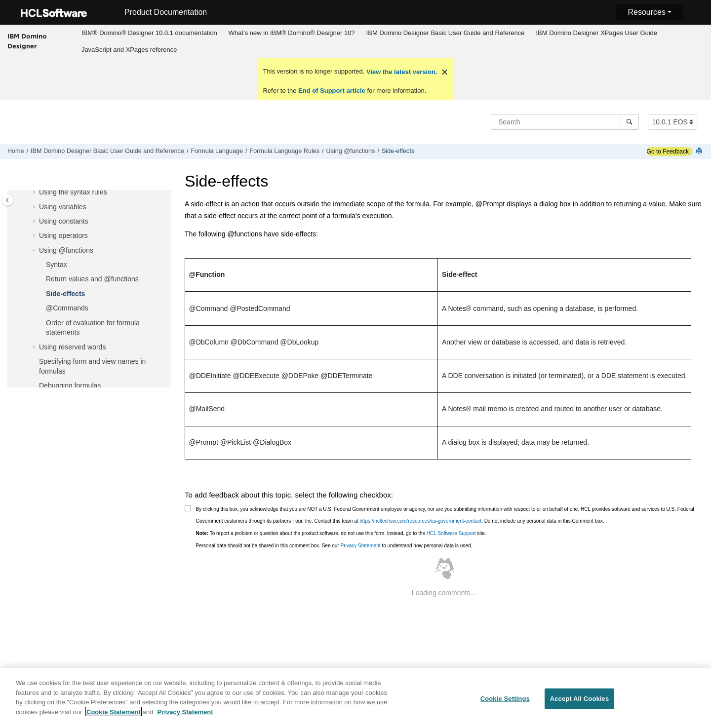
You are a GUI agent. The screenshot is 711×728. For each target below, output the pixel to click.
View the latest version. (401, 72)
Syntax (57, 265)
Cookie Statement (114, 715)
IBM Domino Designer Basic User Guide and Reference (446, 33)
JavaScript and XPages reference (129, 50)
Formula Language (217, 151)
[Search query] (565, 122)
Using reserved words (72, 347)
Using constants (64, 221)
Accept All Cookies (580, 702)
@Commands (67, 308)
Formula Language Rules (285, 151)
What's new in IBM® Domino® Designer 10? (292, 33)
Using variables (63, 207)
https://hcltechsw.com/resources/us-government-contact (420, 521)
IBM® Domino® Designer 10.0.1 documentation (149, 33)
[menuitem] (149, 33)
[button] (35, 192)
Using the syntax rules (73, 192)
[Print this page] (700, 151)
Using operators (63, 235)
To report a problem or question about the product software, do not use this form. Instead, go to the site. (341, 533)
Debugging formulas (70, 385)
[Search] (629, 122)
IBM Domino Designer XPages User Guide (596, 33)
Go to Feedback (668, 152)
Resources (646, 12)
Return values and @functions (92, 279)
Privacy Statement (360, 546)
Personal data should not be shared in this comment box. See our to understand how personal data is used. (334, 546)
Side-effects (398, 151)
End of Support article (332, 91)
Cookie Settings (505, 702)
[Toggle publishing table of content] (8, 200)
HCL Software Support (451, 533)
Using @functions (351, 151)
